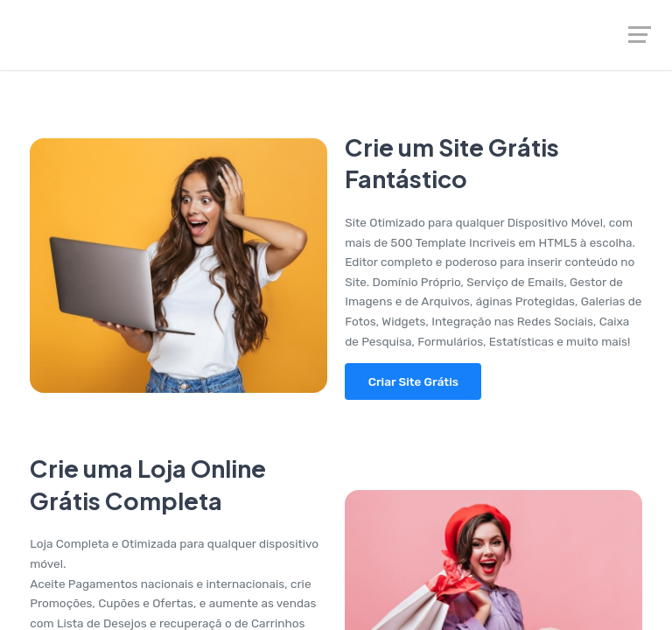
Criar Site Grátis (413, 381)
